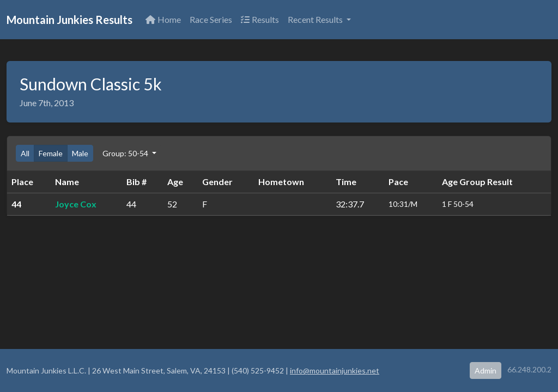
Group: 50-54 (126, 153)
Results (260, 19)
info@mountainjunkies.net (335, 370)
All (25, 153)
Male (80, 153)
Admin (486, 370)
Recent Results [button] (316, 19)
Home (163, 19)
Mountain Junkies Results (69, 20)
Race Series (211, 19)
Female (51, 153)
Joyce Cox (76, 204)
